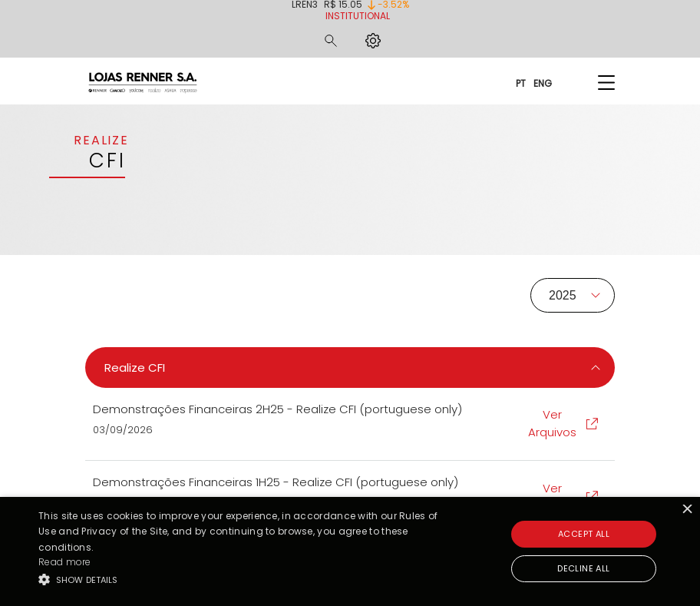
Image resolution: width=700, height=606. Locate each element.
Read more (65, 562)
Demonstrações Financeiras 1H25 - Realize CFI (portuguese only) (276, 482)
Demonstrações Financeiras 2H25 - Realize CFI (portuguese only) (277, 409)
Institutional (358, 16)
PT (521, 83)
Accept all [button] (584, 534)
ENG (543, 83)
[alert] (350, 551)
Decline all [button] (583, 568)
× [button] (687, 510)
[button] (241, 579)
